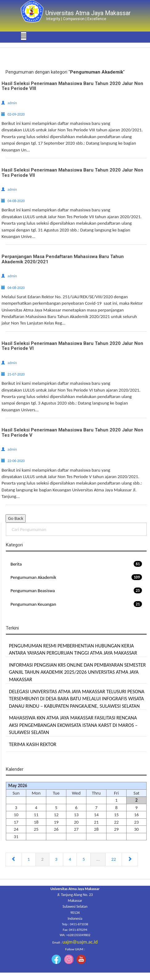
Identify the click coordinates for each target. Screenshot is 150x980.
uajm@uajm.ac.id (80, 942)
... (98, 859)
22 (113, 859)
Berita (76, 564)
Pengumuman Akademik (76, 577)
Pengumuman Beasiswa (76, 590)
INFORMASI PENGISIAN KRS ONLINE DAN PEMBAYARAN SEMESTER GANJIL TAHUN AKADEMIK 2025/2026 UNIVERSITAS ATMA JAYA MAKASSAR (77, 672)
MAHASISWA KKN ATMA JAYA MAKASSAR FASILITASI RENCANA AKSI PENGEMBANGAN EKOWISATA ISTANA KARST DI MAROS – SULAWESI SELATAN (73, 725)
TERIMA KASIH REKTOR (33, 744)
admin (12, 103)
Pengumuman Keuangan (76, 604)
